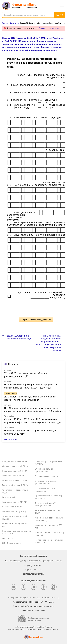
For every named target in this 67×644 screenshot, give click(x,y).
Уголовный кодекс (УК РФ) (14, 480)
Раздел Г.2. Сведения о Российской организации (19, 337)
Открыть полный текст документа (36, 320)
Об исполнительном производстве (44, 470)
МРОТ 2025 (7, 538)
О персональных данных (46, 476)
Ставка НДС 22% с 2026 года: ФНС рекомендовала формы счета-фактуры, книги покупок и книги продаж (33, 421)
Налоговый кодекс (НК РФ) (15, 471)
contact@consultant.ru (34, 574)
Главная (5, 23)
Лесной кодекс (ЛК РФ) (13, 507)
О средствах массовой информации (45, 490)
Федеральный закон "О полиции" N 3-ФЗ (46, 504)
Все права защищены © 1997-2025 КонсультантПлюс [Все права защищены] (33, 598)
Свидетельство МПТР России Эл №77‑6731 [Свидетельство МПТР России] (33, 602)
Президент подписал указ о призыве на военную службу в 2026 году (30, 432)
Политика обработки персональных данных (33, 606)
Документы (14, 23)
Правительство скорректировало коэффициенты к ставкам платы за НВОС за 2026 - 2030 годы (31, 386)
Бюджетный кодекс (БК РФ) (15, 485)
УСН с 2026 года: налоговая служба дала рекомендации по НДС (26, 375)
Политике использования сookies (43, 630)
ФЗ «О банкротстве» (12, 543)
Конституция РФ (10, 497)
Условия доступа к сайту (33, 610)
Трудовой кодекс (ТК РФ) (14, 476)
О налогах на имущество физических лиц (46, 482)
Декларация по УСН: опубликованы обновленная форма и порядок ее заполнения (30, 398)
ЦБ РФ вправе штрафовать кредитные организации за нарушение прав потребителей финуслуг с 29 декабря (33, 409)
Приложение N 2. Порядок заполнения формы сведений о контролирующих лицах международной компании (49, 343)
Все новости (9, 439)
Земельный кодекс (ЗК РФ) (15, 502)
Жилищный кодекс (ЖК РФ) (15, 466)
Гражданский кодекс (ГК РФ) (15, 461)
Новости (13, 364)
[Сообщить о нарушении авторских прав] (34, 618)
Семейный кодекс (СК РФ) (14, 511)
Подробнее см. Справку (49, 28)
